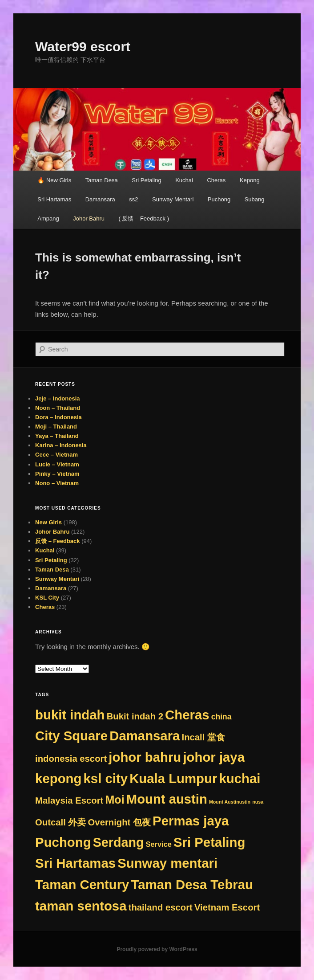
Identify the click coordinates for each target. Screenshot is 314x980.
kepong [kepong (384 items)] (58, 778)
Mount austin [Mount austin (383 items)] (167, 799)
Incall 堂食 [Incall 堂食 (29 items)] (203, 737)
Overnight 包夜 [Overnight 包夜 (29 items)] (119, 822)
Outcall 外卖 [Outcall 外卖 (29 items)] (60, 822)
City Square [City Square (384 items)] (71, 736)
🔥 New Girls (54, 180)
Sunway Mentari (173, 199)
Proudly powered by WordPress (157, 949)
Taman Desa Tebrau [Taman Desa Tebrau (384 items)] (192, 884)
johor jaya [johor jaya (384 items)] (214, 757)
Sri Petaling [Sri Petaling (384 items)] (209, 842)
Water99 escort (83, 47)
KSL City (47, 598)
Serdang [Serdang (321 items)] (119, 842)
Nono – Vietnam (57, 483)
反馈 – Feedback (57, 541)
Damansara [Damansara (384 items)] (145, 736)
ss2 (133, 199)
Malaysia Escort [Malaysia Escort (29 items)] (69, 800)
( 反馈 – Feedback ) (144, 218)
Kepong (250, 180)
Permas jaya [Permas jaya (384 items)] (191, 821)
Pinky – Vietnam (57, 474)
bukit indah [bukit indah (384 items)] (70, 715)
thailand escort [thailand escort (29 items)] (161, 907)
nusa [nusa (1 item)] (258, 802)
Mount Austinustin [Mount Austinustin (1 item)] (230, 802)
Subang (255, 199)
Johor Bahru (89, 218)
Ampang (48, 218)
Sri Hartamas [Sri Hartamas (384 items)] (75, 863)
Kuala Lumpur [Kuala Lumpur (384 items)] (173, 778)
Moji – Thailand (56, 427)
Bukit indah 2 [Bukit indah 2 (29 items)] (135, 716)
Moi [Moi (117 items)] (115, 800)
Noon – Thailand (58, 408)
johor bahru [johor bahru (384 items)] (145, 757)
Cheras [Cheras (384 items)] (187, 715)
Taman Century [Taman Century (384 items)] (82, 884)
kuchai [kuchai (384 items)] (240, 778)
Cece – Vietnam (56, 455)
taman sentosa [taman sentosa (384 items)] (81, 906)
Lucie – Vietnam (57, 464)
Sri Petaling (146, 180)
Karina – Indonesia (61, 445)
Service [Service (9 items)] (159, 844)
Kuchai (184, 180)
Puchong (219, 199)
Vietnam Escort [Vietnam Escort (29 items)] (227, 907)
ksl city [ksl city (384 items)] (106, 778)
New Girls (48, 522)
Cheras (216, 180)
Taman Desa (102, 180)
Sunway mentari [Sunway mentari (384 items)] (167, 863)
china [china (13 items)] (221, 717)
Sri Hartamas (54, 199)
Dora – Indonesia (58, 417)
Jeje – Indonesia (57, 398)
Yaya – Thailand (57, 436)
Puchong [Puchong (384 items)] (63, 842)
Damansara (100, 199)
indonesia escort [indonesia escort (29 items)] (71, 759)
